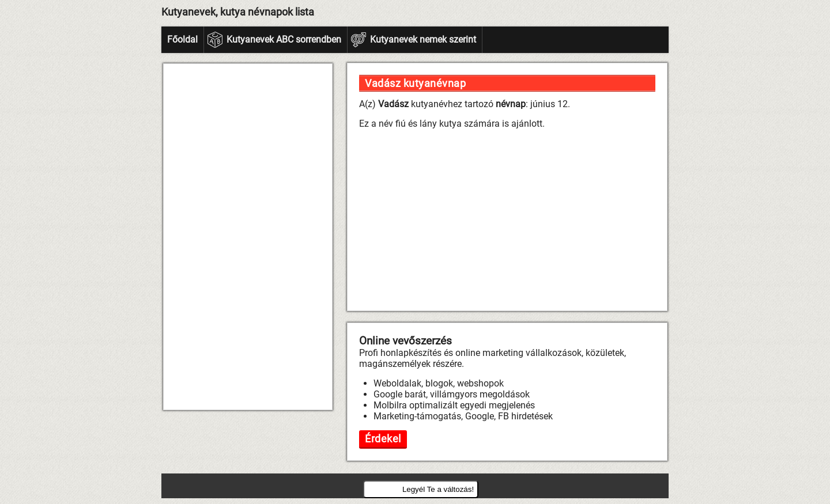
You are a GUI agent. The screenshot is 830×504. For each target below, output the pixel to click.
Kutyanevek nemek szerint (423, 39)
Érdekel (383, 439)
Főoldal (182, 39)
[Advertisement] (248, 237)
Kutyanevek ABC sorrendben (284, 39)
